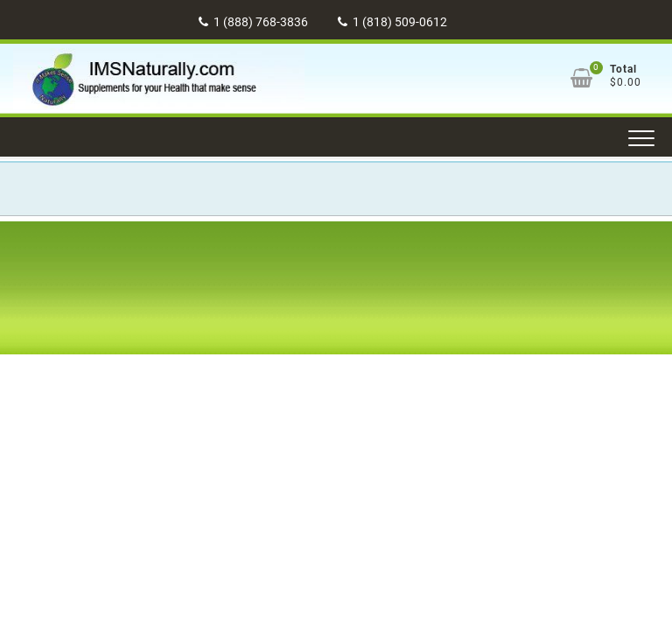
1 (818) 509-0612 (392, 22)
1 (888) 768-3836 (253, 22)
